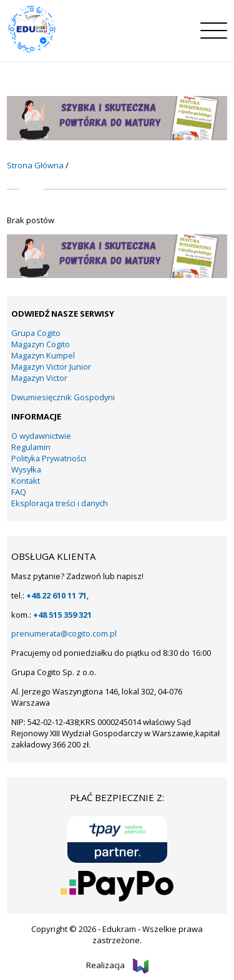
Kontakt (26, 481)
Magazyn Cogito (41, 344)
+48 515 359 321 (62, 615)
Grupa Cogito (36, 333)
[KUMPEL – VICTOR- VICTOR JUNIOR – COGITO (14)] (117, 137)
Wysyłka (26, 469)
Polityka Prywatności (49, 458)
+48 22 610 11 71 (56, 595)
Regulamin (31, 447)
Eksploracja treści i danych (60, 503)
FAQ (19, 492)
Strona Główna (35, 165)
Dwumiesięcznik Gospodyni (63, 397)
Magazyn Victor (39, 378)
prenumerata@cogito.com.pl (64, 633)
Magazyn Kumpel (43, 355)
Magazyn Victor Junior (51, 367)
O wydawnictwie (41, 436)
